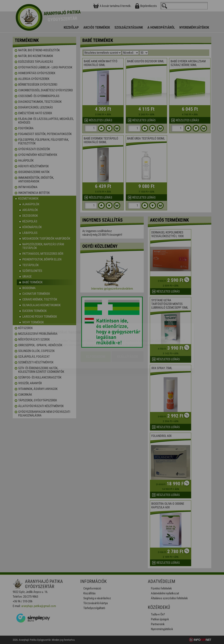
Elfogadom (96, 333)
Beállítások (128, 333)
